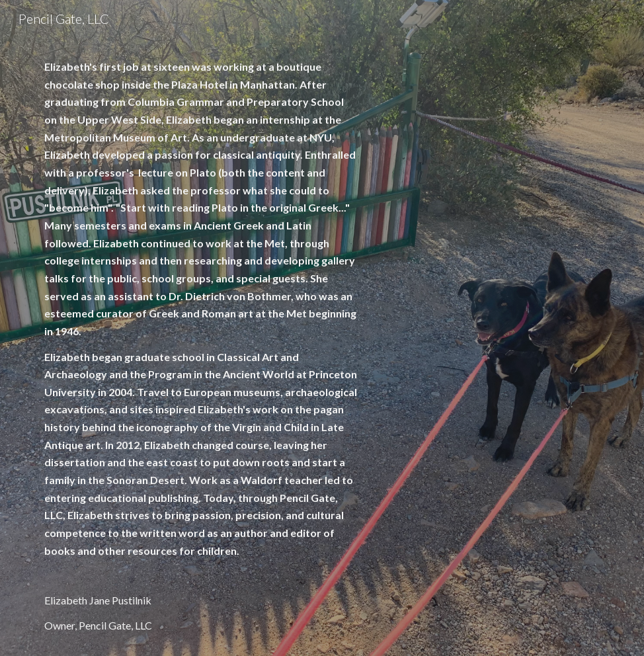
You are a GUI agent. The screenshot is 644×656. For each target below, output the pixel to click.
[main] (201, 347)
